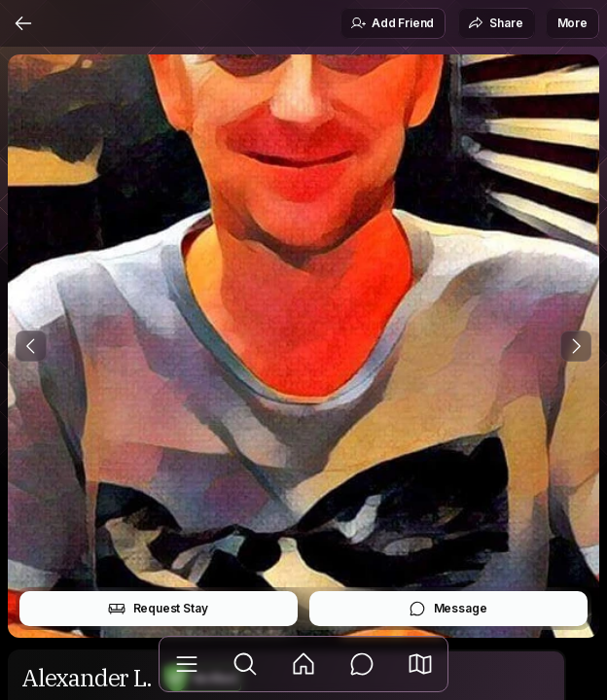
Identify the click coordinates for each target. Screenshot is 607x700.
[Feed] (303, 664)
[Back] (23, 23)
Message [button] (448, 609)
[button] (420, 664)
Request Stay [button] (158, 609)
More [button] (572, 23)
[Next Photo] (576, 346)
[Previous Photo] (31, 346)
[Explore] (245, 664)
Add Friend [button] (392, 23)
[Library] (187, 664)
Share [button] (495, 23)
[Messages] (362, 664)
